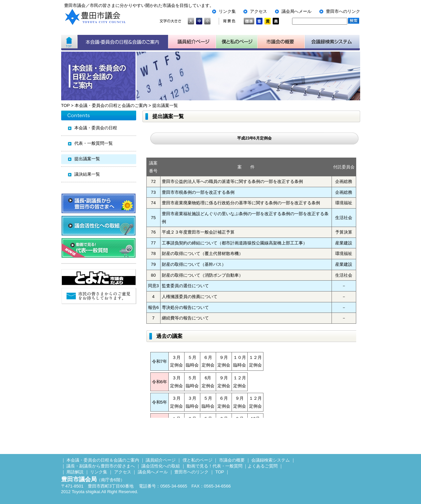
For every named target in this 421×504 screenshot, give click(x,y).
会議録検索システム (271, 460)
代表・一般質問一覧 (94, 143)
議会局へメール (297, 11)
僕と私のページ (198, 460)
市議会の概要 (232, 460)
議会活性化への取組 (161, 466)
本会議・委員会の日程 (96, 128)
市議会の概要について (281, 42)
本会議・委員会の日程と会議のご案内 (111, 105)
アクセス (259, 11)
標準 (249, 21)
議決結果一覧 (87, 174)
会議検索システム (332, 42)
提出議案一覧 (165, 105)
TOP (65, 105)
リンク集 (227, 11)
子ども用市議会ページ (237, 42)
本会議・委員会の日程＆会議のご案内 (123, 42)
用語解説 (75, 472)
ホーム (69, 42)
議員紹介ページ (192, 42)
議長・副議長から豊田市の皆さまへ (101, 466)
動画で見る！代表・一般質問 (215, 466)
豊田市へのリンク (343, 11)
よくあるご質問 (263, 466)
